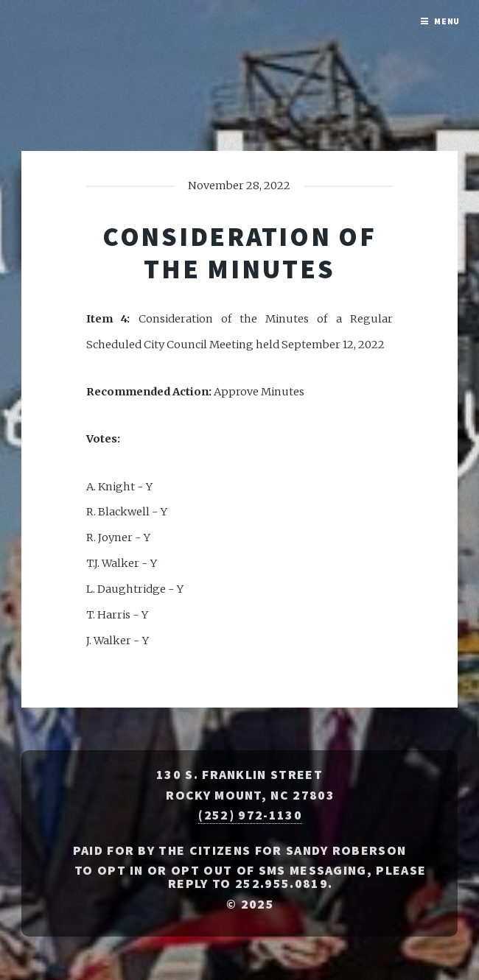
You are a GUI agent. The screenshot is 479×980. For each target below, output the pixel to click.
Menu (447, 21)
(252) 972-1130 (250, 815)
